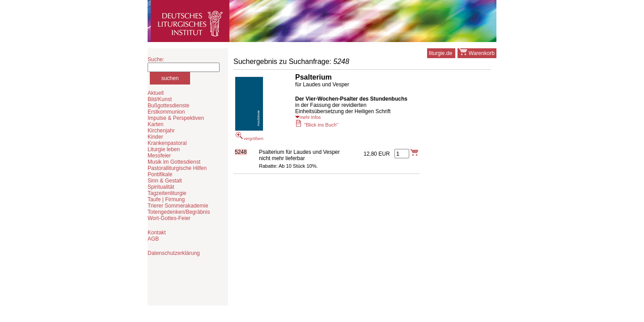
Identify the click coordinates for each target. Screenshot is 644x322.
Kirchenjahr (161, 131)
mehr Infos (308, 117)
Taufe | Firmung (166, 199)
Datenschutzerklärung (174, 253)
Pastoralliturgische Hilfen (177, 168)
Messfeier (159, 156)
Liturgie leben (164, 149)
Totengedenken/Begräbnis (179, 212)
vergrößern (249, 109)
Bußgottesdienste (168, 106)
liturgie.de (441, 53)
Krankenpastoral (167, 143)
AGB (153, 239)
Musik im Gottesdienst (174, 162)
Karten (155, 124)
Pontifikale (160, 174)
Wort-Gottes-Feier (169, 218)
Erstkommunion (166, 112)
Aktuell (156, 93)
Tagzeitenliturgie (167, 193)
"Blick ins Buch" (317, 125)
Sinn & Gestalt (165, 181)
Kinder (155, 137)
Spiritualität (161, 187)
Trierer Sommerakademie (178, 206)
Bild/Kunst (160, 99)
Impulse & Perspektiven (176, 118)
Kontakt (157, 233)
